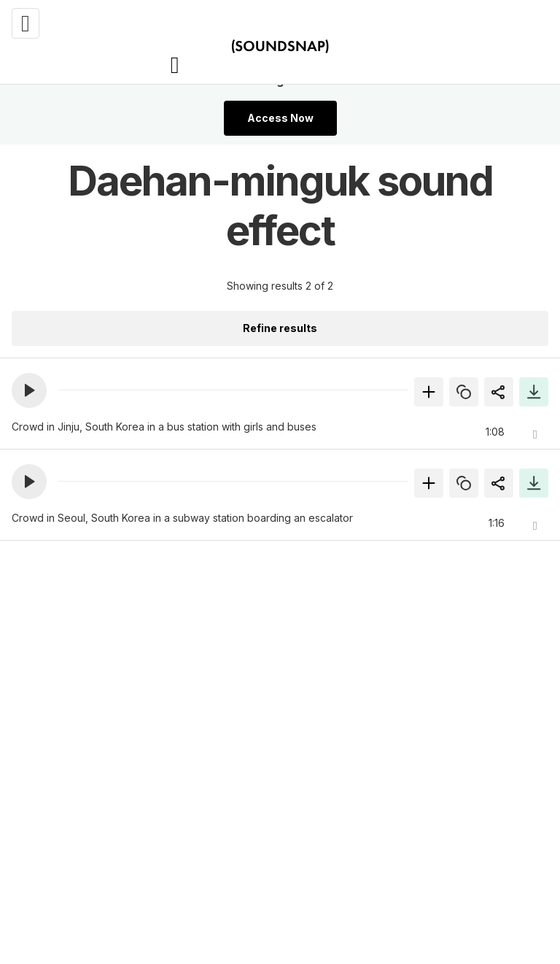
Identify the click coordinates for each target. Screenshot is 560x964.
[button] (29, 390)
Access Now (280, 118)
